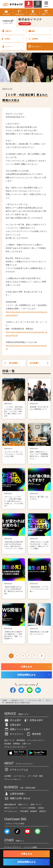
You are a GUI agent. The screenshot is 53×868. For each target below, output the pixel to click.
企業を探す (13, 725)
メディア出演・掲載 (35, 776)
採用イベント (23, 805)
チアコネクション (11, 811)
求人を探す (13, 720)
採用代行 (43, 811)
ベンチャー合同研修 (28, 808)
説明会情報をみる (27, 675)
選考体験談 (21, 740)
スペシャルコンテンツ (36, 740)
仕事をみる (27, 667)
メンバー (13, 46)
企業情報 (39, 39)
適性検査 (34, 734)
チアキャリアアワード (13, 847)
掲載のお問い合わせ (17, 798)
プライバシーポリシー (13, 779)
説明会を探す (34, 720)
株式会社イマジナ (18, 700)
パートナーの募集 (30, 847)
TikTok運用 (24, 811)
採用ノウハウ (36, 805)
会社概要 (8, 776)
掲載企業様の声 (10, 805)
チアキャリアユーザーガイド (15, 747)
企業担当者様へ (15, 794)
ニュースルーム (19, 776)
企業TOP (13, 31)
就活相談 (8, 744)
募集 (39, 31)
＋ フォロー (25, 24)
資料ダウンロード (11, 808)
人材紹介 (41, 808)
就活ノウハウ (9, 740)
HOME (5, 700)
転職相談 (17, 744)
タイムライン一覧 (35, 700)
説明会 (13, 39)
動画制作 (34, 811)
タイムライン (35, 46)
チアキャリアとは (16, 770)
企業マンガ (26, 744)
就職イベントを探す (17, 729)
